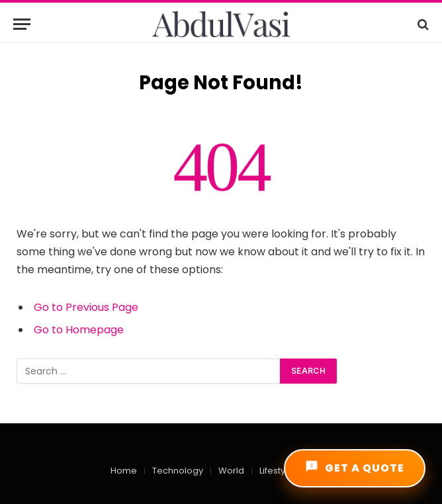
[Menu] (22, 24)
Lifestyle (276, 471)
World (231, 471)
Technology (178, 471)
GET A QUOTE (355, 468)
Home (124, 471)
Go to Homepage (79, 330)
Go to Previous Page (86, 307)
